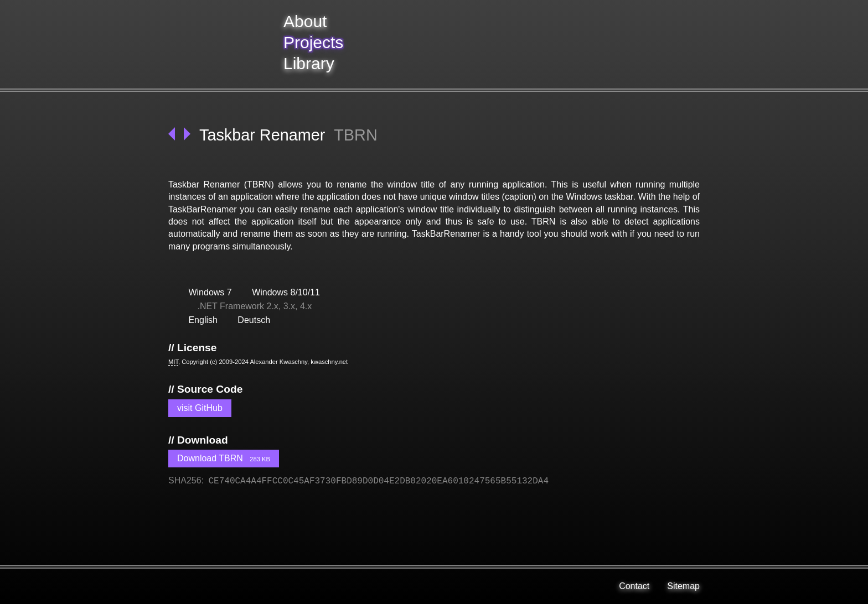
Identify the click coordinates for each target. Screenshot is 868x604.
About (305, 21)
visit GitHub (200, 408)
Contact (634, 586)
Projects (313, 42)
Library (309, 63)
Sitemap (683, 586)
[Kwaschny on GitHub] (257, 586)
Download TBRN (224, 458)
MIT (173, 362)
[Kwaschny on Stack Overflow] (230, 586)
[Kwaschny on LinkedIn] (177, 586)
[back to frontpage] (221, 44)
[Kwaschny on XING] (204, 586)
